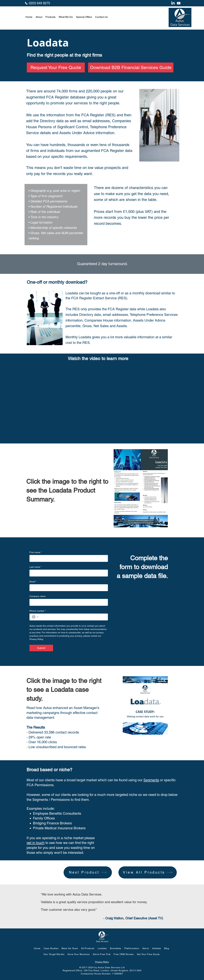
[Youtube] (179, 3)
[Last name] (68, 573)
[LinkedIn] (173, 3)
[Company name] (68, 602)
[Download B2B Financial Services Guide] (131, 67)
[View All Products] (148, 872)
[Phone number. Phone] (73, 617)
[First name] (68, 558)
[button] (39, 17)
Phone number (38, 611)
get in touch (36, 843)
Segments (151, 780)
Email (33, 582)
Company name (38, 596)
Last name (36, 567)
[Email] (68, 588)
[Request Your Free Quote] (56, 67)
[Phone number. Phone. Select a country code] (35, 617)
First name (36, 552)
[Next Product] (88, 872)
